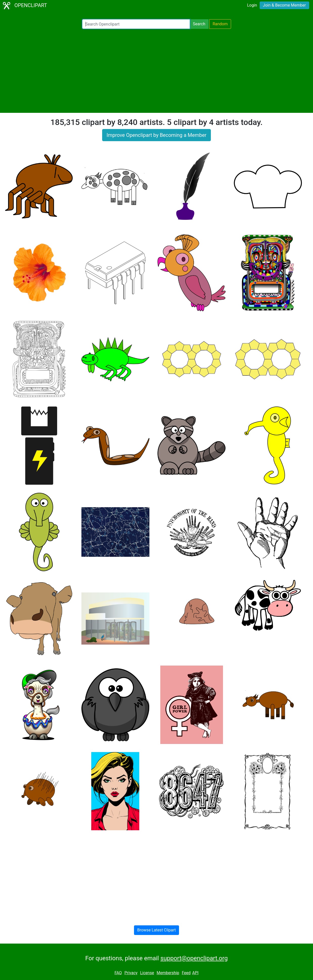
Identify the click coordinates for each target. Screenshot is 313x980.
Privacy (131, 973)
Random (220, 24)
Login (252, 5)
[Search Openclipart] (136, 24)
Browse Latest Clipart (157, 930)
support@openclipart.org (194, 958)
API (195, 973)
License (147, 973)
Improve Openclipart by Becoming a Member (156, 135)
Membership (168, 973)
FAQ (118, 973)
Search (199, 24)
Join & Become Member (284, 5)
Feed (186, 973)
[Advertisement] (156, 71)
